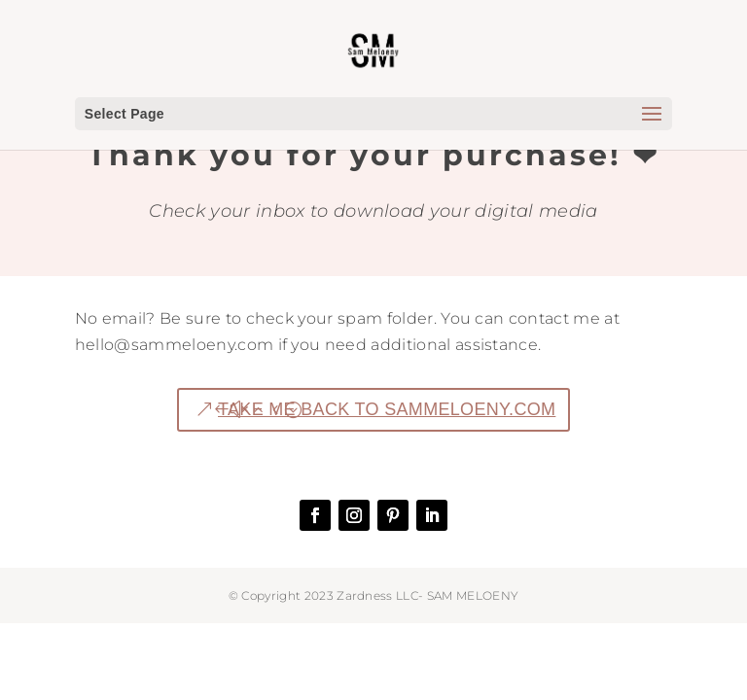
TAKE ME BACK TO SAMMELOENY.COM (387, 409)
